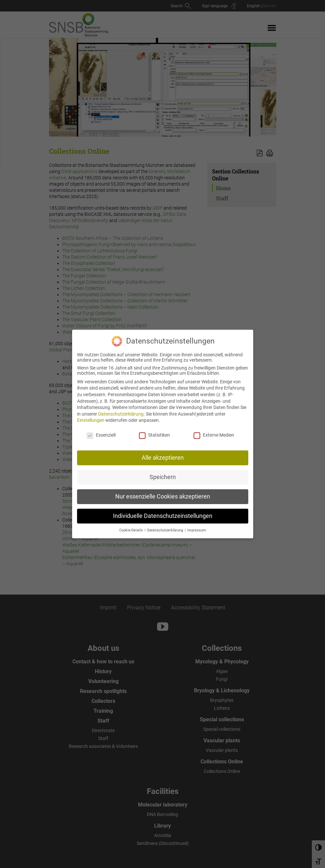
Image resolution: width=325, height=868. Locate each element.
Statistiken (154, 431)
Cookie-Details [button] (132, 526)
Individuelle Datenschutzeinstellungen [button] (163, 512)
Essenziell (101, 431)
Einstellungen (91, 416)
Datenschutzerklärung (121, 410)
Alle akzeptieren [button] (163, 453)
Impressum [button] (197, 526)
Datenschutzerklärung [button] (166, 526)
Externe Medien (214, 431)
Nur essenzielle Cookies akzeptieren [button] (163, 492)
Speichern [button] (163, 473)
